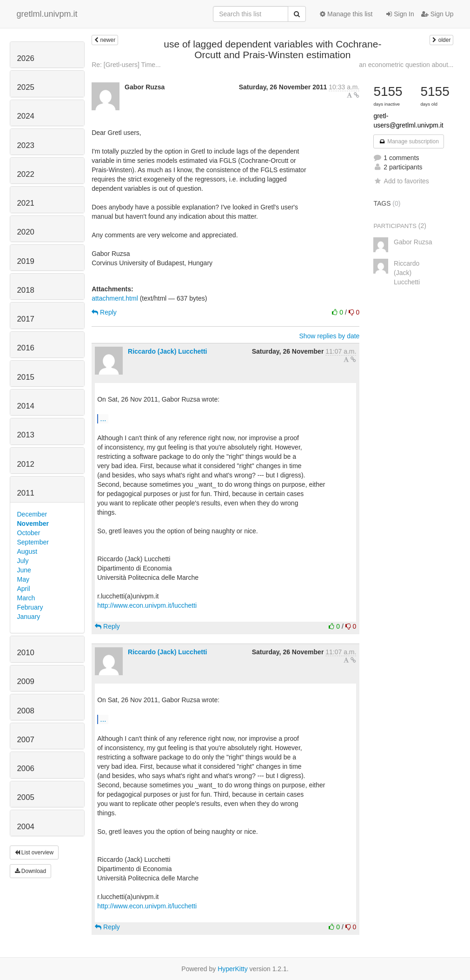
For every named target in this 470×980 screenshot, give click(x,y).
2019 (26, 261)
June (24, 570)
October (29, 533)
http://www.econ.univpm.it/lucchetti (147, 605)
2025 (26, 87)
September (33, 542)
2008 (26, 711)
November (33, 524)
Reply (104, 312)
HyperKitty (233, 969)
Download (31, 871)
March (26, 598)
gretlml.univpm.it (47, 14)
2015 (26, 377)
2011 (26, 493)
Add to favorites (401, 181)
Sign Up (437, 14)
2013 (26, 435)
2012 (26, 464)
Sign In (400, 14)
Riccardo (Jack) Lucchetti (167, 351)
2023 (26, 145)
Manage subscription (409, 141)
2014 (26, 406)
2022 (26, 174)
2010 (26, 653)
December (32, 514)
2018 (26, 290)
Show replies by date (329, 336)
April (24, 589)
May (23, 579)
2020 (26, 232)
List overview (34, 852)
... (103, 418)
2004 (26, 827)
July (23, 561)
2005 (26, 797)
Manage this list (346, 14)
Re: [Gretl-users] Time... (126, 65)
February (30, 607)
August (27, 551)
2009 (26, 681)
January (29, 617)
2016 (26, 348)
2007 (26, 740)
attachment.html (115, 298)
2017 (26, 319)
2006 (26, 769)
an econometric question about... (406, 65)
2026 (26, 58)
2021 (26, 203)
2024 (26, 116)
